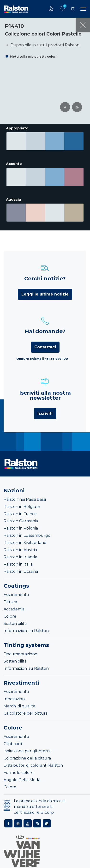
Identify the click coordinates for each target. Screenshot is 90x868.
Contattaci (45, 342)
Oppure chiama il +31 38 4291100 (42, 354)
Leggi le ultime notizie (45, 289)
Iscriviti (45, 408)
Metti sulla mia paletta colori (33, 57)
